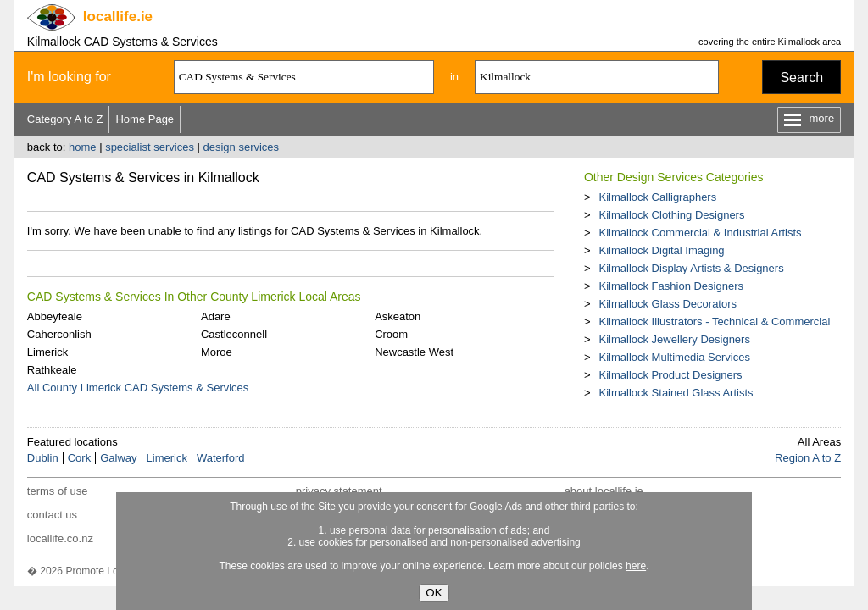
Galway (118, 458)
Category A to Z (65, 119)
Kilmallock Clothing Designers (671, 215)
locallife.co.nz (60, 538)
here (636, 566)
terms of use (58, 491)
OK (434, 593)
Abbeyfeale (55, 316)
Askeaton (398, 316)
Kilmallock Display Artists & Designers (691, 268)
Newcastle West (414, 352)
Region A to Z (808, 458)
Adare (216, 316)
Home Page (145, 119)
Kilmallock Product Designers (670, 375)
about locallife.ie (604, 491)
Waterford (221, 458)
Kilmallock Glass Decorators (668, 304)
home (83, 147)
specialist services (150, 147)
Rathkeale (52, 370)
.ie (118, 17)
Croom (391, 334)
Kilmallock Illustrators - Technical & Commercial (714, 322)
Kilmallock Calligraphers (657, 197)
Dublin (43, 458)
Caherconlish (59, 334)
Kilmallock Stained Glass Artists (676, 393)
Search (801, 78)
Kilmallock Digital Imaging (661, 250)
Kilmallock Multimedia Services (674, 357)
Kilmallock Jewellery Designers (674, 339)
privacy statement (339, 491)
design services (242, 147)
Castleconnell (234, 334)
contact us (52, 515)
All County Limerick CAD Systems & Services (138, 388)
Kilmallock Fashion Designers (671, 286)
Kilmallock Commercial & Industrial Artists (700, 233)
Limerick (47, 352)
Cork (79, 458)
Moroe (217, 352)
